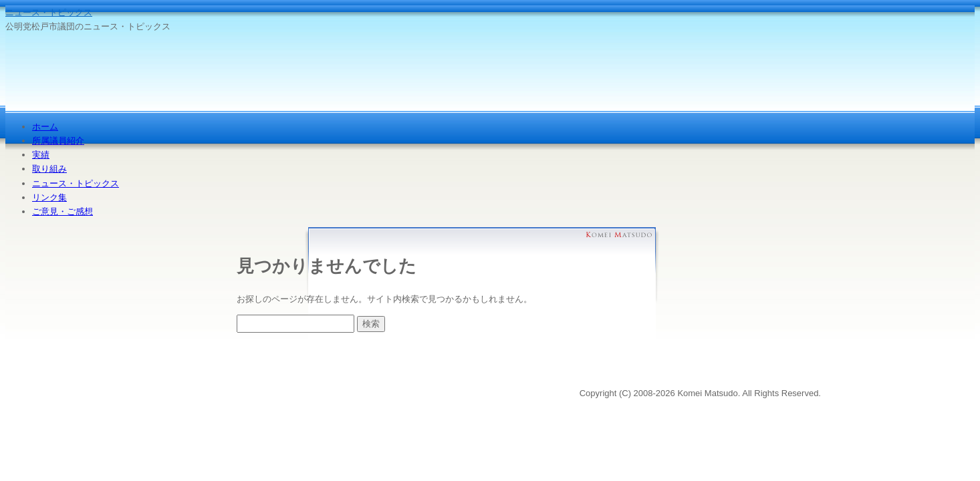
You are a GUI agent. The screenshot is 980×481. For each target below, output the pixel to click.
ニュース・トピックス (49, 12)
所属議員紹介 (58, 141)
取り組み (49, 169)
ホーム (45, 127)
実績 (41, 155)
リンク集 (49, 197)
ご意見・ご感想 (63, 211)
